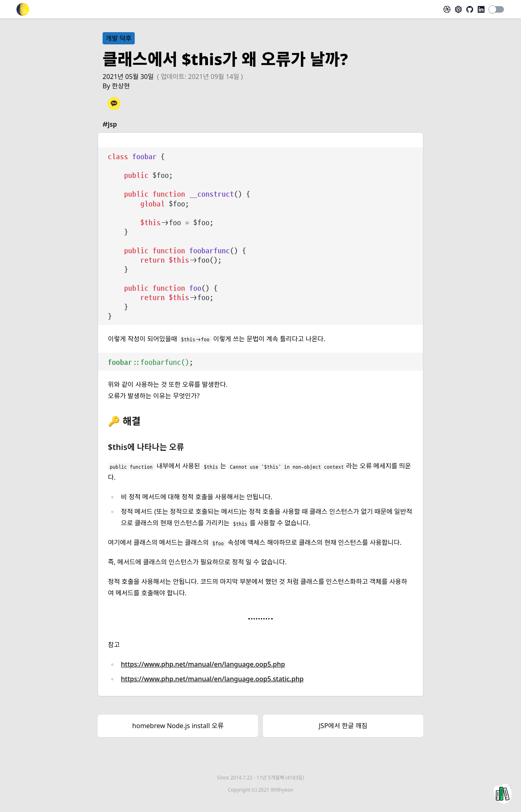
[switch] (497, 9)
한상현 (121, 86)
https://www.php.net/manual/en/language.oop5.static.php (212, 679)
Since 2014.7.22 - (260, 778)
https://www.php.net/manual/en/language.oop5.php (203, 664)
